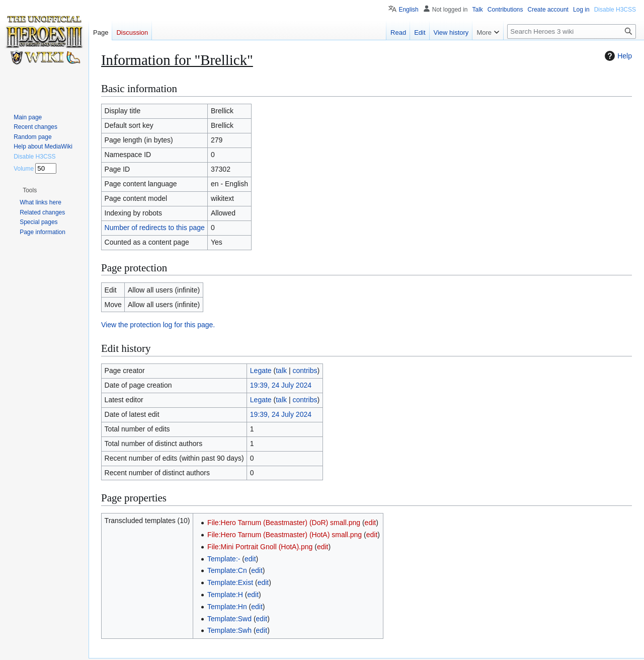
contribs (305, 371)
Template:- (224, 559)
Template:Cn (227, 570)
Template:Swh (229, 630)
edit (371, 523)
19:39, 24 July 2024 (281, 385)
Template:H (225, 595)
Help (617, 56)
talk (281, 371)
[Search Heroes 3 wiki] (572, 31)
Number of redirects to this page (155, 228)
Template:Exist (230, 582)
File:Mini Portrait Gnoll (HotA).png (260, 547)
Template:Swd (229, 619)
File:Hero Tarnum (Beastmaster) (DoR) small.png (284, 523)
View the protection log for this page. (158, 325)
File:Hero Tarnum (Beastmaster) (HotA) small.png (285, 535)
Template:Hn (227, 607)
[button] (30, 190)
